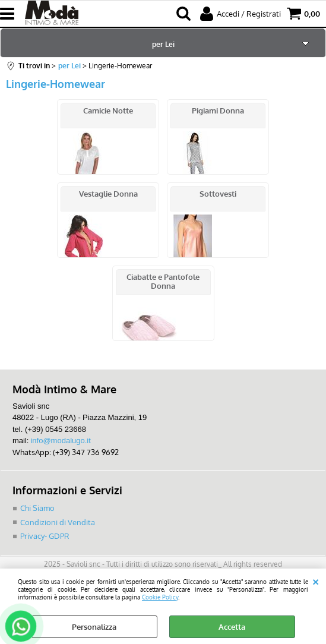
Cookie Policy (160, 597)
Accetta (232, 627)
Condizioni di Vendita (58, 522)
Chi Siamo (37, 508)
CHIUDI (316, 580)
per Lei (163, 44)
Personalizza (94, 627)
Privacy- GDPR (45, 536)
